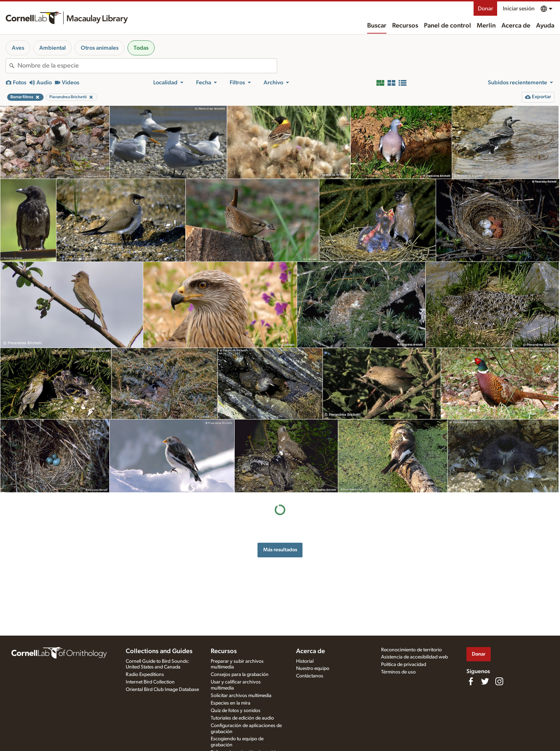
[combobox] (147, 66)
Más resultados (280, 550)
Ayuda (545, 26)
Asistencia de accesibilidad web (414, 657)
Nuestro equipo (313, 668)
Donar (485, 9)
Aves (18, 48)
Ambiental (52, 48)
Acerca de (516, 26)
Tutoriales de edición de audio (242, 718)
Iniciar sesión (519, 9)
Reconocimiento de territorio (411, 650)
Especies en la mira (231, 703)
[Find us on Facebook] (471, 681)
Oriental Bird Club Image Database (162, 690)
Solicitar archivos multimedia (241, 696)
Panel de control (447, 26)
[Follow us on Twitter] (485, 681)
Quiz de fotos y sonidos (236, 711)
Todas (141, 48)
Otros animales (100, 48)
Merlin (486, 26)
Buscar (377, 26)
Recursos (405, 26)
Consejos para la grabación (240, 675)
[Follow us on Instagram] (499, 681)
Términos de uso (398, 672)
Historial (305, 661)
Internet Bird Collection (150, 682)
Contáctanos (310, 676)
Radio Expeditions (145, 675)
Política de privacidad (404, 665)
